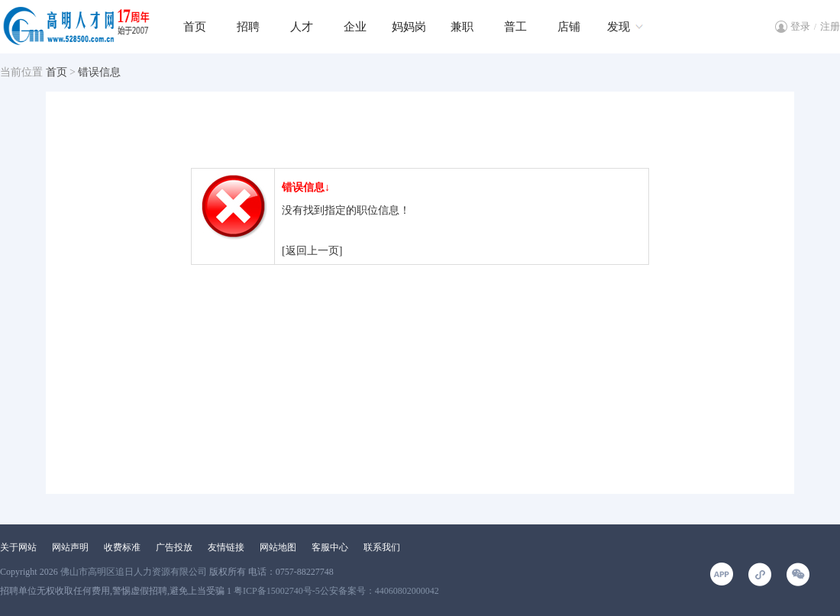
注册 (830, 26)
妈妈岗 (409, 27)
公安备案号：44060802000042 (380, 591)
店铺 (569, 27)
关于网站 (18, 547)
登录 (800, 26)
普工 (515, 27)
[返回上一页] (312, 251)
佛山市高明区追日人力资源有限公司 (134, 572)
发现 (619, 27)
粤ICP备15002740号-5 (277, 591)
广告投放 (174, 547)
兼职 (462, 27)
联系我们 (382, 547)
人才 (302, 27)
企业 (355, 27)
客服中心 (330, 547)
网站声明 (70, 547)
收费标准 (122, 547)
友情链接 (226, 547)
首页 (195, 27)
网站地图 (278, 547)
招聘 (248, 27)
